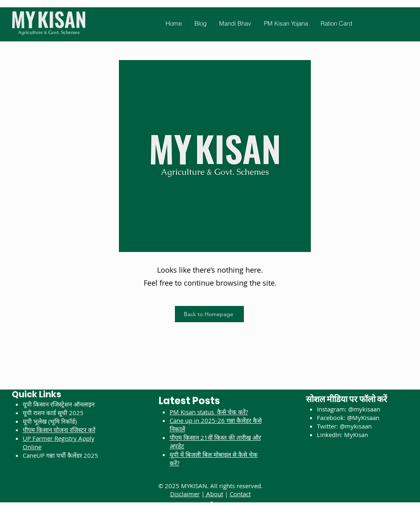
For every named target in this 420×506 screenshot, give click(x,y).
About (214, 494)
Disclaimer (185, 494)
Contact (240, 494)
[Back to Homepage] (209, 314)
